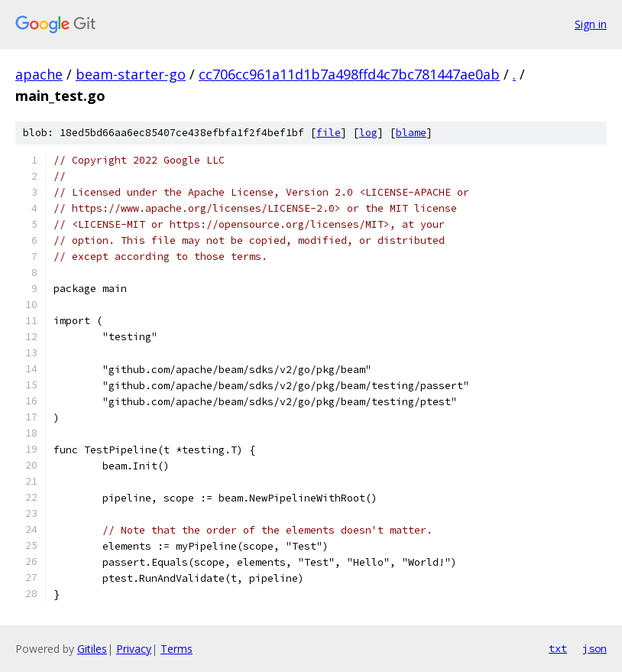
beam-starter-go (131, 74)
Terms (177, 649)
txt (558, 648)
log (368, 133)
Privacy (134, 649)
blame (411, 133)
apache (39, 74)
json (594, 648)
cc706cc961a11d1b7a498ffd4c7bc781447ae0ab (349, 74)
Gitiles (92, 649)
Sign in (591, 24)
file (329, 133)
